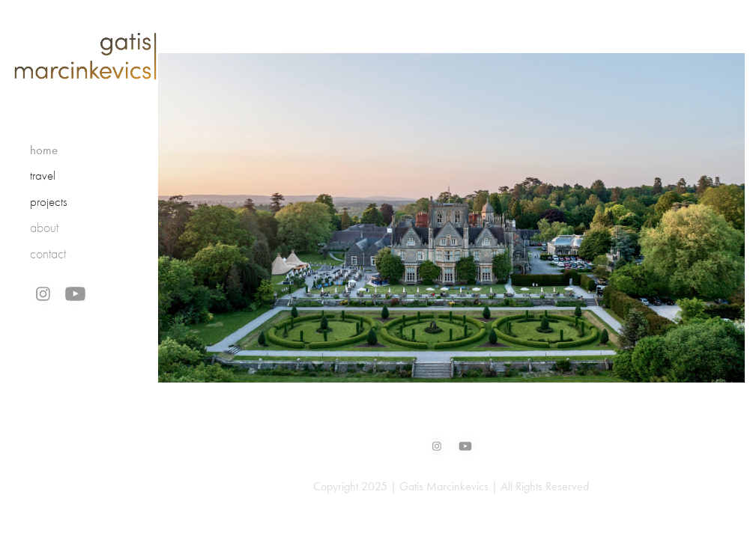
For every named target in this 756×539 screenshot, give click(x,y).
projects (49, 202)
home (44, 150)
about (44, 228)
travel (43, 176)
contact (48, 254)
